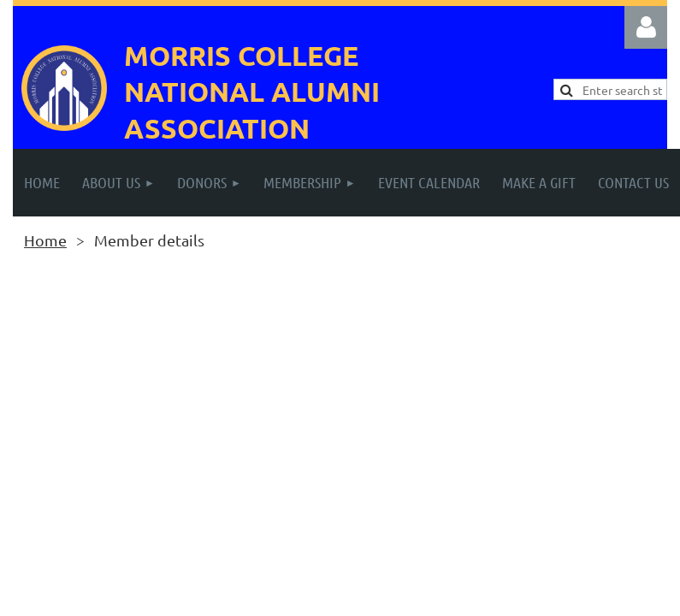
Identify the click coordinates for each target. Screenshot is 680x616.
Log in (646, 27)
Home (45, 240)
